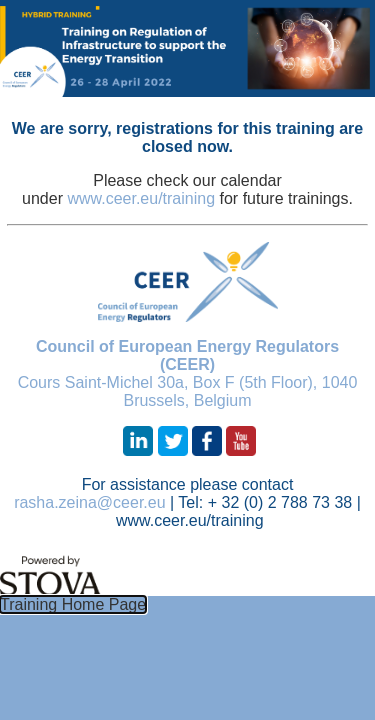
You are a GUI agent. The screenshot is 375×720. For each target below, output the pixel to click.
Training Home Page (73, 604)
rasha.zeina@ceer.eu (89, 502)
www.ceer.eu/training (141, 198)
